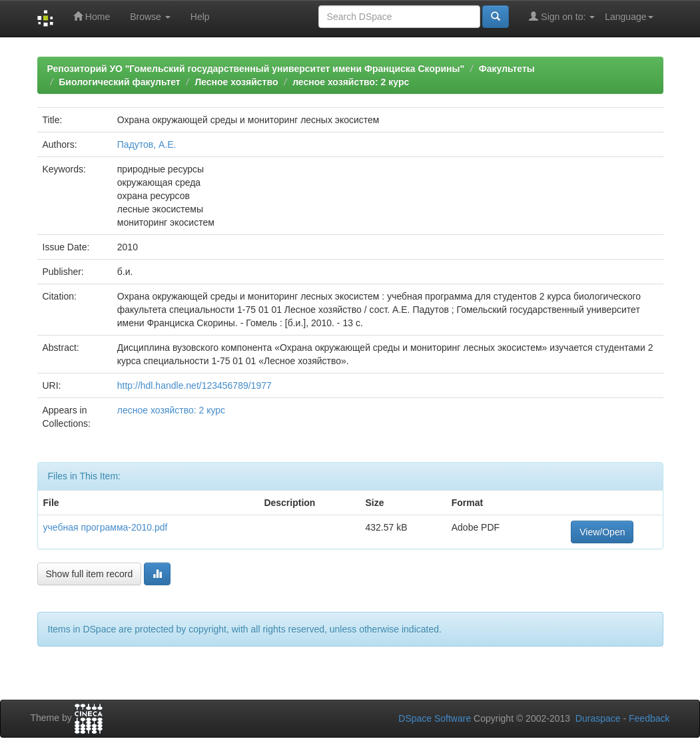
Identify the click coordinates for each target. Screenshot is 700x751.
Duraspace (598, 718)
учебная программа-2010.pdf (106, 527)
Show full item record (90, 574)
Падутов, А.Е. (147, 144)
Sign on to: (562, 16)
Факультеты (507, 69)
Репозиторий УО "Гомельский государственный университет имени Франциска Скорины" (256, 69)
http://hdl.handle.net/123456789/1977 (194, 385)
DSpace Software (435, 718)
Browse (150, 17)
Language (629, 17)
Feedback (649, 718)
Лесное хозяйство (236, 82)
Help (200, 17)
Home (92, 16)
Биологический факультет (119, 82)
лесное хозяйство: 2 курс (351, 82)
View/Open (602, 532)
